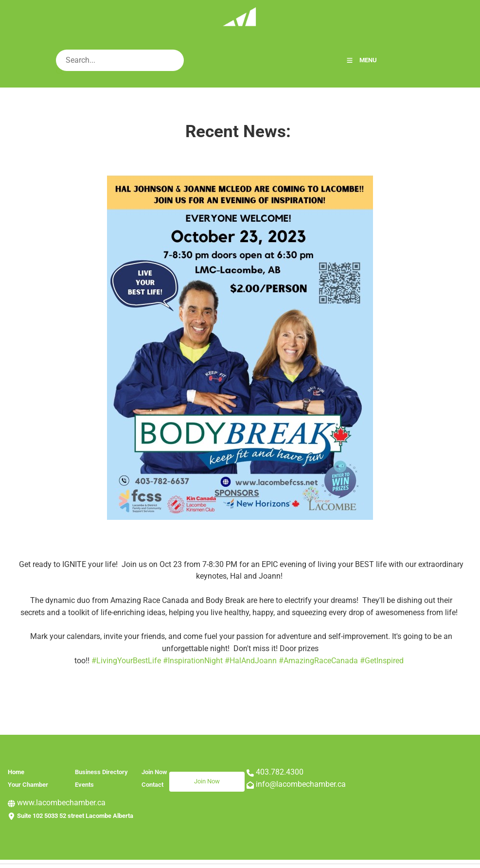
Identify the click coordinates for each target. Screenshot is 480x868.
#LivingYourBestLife (126, 661)
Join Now (182, 777)
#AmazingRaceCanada (318, 661)
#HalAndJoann (251, 661)
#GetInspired (382, 661)
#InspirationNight (193, 661)
